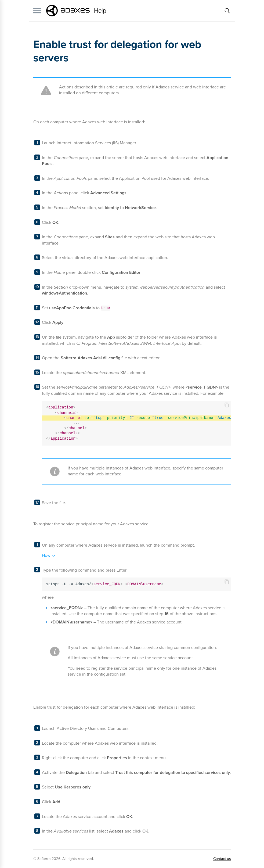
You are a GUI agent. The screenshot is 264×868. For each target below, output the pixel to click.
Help (100, 11)
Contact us (222, 859)
